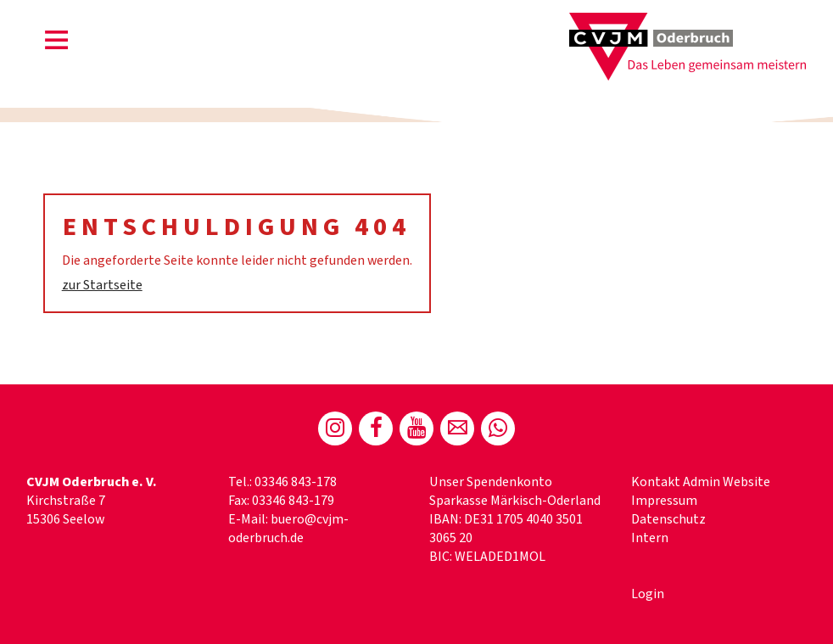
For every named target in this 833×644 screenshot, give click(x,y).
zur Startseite (102, 285)
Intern (650, 538)
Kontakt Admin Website (701, 482)
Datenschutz (668, 519)
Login (648, 594)
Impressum (664, 501)
